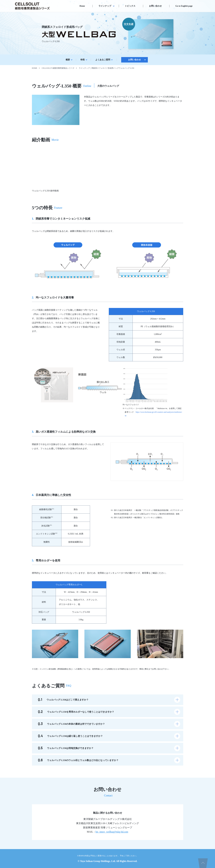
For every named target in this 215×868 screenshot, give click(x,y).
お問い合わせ (155, 6)
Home (82, 6)
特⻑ (83, 60)
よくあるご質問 (103, 60)
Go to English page (184, 6)
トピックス (130, 6)
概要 (68, 60)
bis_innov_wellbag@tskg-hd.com (112, 832)
